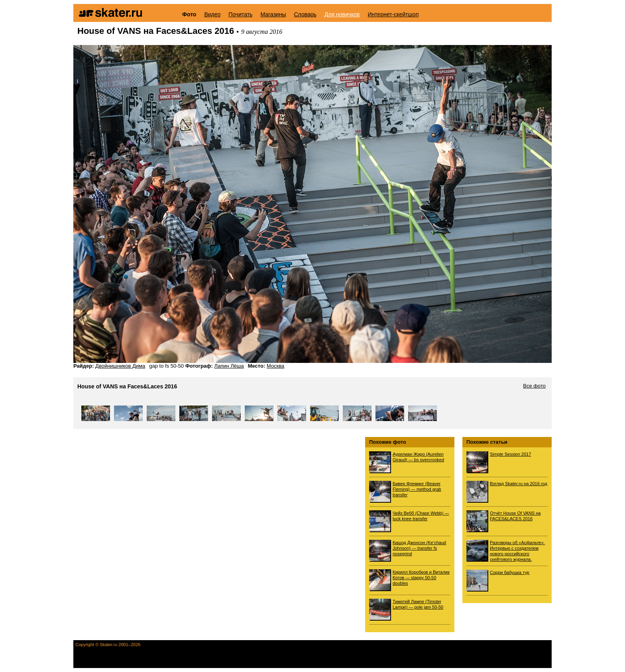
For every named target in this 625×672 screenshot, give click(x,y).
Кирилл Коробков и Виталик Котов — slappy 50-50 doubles (421, 578)
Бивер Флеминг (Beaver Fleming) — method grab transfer (417, 489)
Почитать (240, 14)
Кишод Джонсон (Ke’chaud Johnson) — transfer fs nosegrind (419, 548)
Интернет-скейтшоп (393, 14)
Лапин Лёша (229, 366)
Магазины (273, 14)
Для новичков (342, 14)
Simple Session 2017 (510, 454)
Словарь (305, 14)
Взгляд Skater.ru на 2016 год (519, 484)
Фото (189, 14)
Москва (275, 366)
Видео (212, 14)
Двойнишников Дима (120, 366)
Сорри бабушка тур (510, 572)
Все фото (534, 386)
